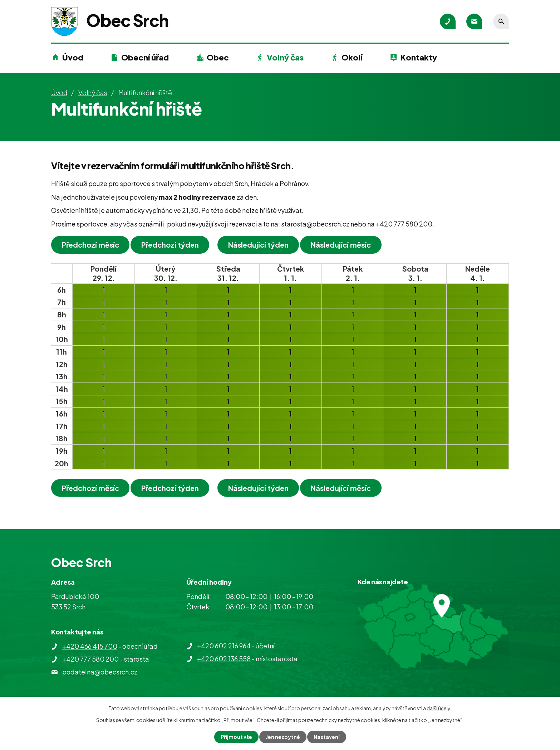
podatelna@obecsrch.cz (100, 672)
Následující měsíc (341, 245)
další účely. (439, 708)
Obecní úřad (145, 57)
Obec (218, 57)
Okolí (352, 57)
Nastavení (327, 737)
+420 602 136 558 (224, 659)
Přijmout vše (236, 737)
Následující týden (258, 245)
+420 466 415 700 (90, 646)
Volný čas (285, 57)
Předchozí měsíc (90, 245)
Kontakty (419, 57)
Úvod (73, 57)
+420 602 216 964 (224, 646)
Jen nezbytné (283, 737)
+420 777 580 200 (404, 224)
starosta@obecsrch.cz (315, 224)
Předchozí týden (170, 245)
